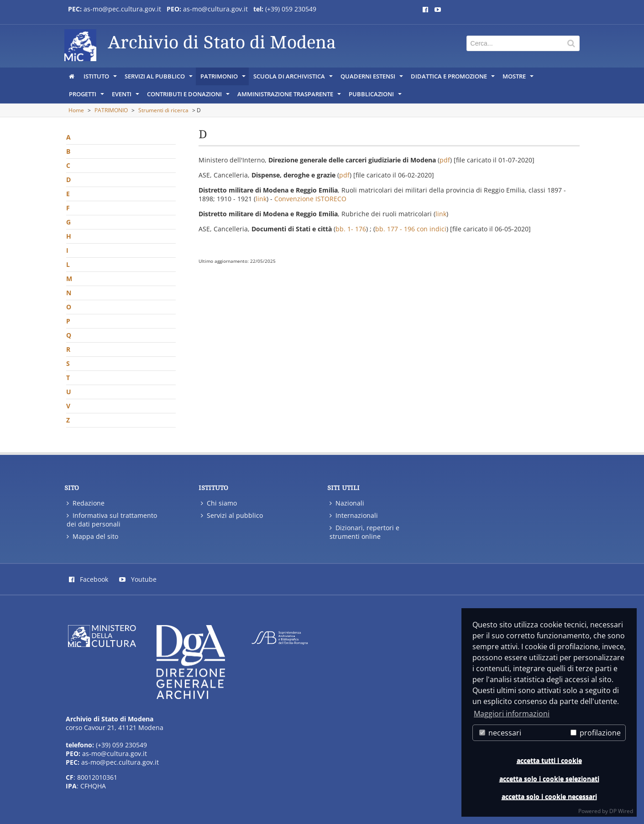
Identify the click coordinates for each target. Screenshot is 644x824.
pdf (445, 160)
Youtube (138, 579)
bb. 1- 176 (351, 229)
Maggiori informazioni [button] (512, 714)
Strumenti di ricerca (163, 110)
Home (76, 110)
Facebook (89, 579)
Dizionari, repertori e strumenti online (364, 532)
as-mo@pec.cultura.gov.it (122, 9)
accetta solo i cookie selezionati (549, 779)
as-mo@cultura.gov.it (215, 9)
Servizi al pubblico (232, 515)
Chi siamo (219, 503)
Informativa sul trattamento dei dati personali (112, 520)
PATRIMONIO (224, 78)
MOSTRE (519, 78)
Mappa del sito (92, 536)
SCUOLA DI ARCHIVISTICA (294, 78)
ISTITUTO (101, 78)
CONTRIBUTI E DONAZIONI (189, 96)
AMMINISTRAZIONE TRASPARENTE (290, 96)
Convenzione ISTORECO (310, 199)
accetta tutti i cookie (549, 760)
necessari (500, 733)
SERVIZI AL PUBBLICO (159, 78)
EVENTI (126, 96)
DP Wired (621, 811)
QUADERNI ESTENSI (372, 78)
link (261, 199)
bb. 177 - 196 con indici (411, 229)
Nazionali (347, 503)
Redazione (86, 503)
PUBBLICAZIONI (376, 96)
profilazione (596, 733)
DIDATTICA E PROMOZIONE (453, 78)
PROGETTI (87, 96)
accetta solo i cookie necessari (549, 796)
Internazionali (354, 515)
